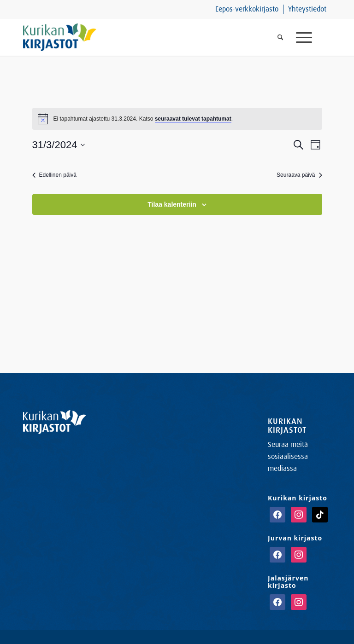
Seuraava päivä (299, 175)
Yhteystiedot (307, 9)
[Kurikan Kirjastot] (60, 37)
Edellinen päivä (54, 175)
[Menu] (310, 37)
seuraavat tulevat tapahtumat (193, 119)
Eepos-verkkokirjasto (247, 9)
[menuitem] (247, 9)
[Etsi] (280, 37)
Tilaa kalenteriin (172, 204)
